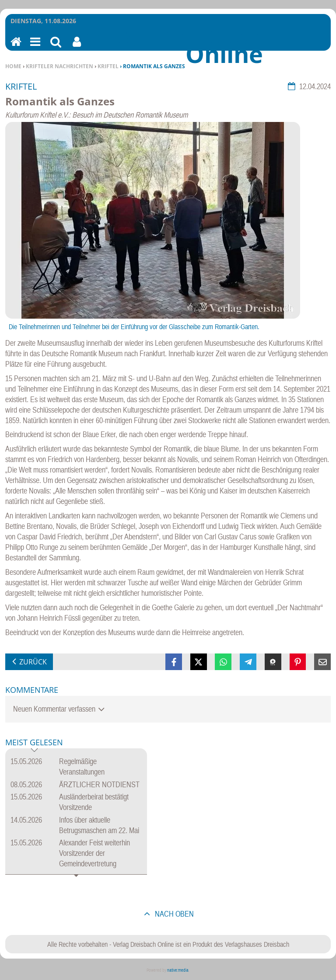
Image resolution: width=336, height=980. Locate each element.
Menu (35, 47)
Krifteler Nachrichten (59, 66)
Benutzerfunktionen (77, 47)
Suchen (56, 47)
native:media (178, 970)
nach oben (173, 914)
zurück (33, 662)
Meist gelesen (34, 743)
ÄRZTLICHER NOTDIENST (99, 784)
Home (13, 66)
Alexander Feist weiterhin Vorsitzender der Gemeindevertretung (94, 853)
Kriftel (108, 66)
